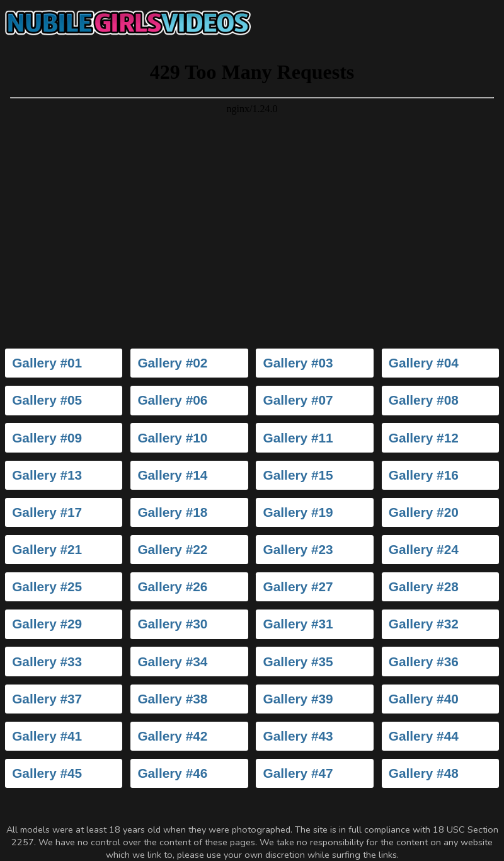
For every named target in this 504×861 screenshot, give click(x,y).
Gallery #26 (172, 587)
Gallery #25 (47, 587)
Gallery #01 (47, 363)
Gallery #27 (298, 587)
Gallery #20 (424, 512)
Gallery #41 (47, 736)
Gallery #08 (424, 400)
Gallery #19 (298, 512)
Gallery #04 (424, 363)
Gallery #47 (298, 773)
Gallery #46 (172, 773)
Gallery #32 (424, 624)
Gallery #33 (47, 662)
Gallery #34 (172, 662)
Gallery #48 (424, 773)
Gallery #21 (47, 549)
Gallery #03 (298, 363)
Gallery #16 (424, 475)
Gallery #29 (47, 624)
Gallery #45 (47, 773)
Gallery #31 (298, 624)
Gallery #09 (47, 438)
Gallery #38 (172, 699)
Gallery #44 (424, 736)
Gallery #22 (172, 549)
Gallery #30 (172, 624)
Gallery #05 (47, 400)
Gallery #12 (424, 438)
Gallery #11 (298, 438)
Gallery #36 (424, 662)
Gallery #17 (47, 512)
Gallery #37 (47, 699)
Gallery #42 (172, 736)
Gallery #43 (298, 736)
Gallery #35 (298, 662)
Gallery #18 (172, 512)
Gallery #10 (172, 438)
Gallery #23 (298, 549)
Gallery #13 (47, 475)
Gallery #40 (424, 699)
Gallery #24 (424, 549)
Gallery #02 (172, 363)
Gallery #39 (298, 699)
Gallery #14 (172, 475)
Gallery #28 (424, 587)
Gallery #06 (172, 400)
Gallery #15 (298, 475)
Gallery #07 (298, 400)
